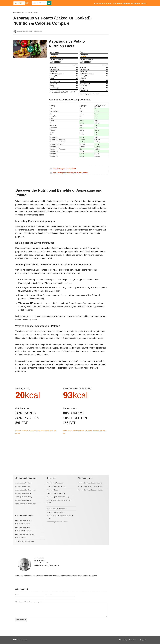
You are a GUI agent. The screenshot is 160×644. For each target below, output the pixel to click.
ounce (34, 431)
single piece (40, 431)
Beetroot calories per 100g (56, 493)
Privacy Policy (123, 640)
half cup (17, 433)
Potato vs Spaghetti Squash (25, 534)
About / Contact (133, 640)
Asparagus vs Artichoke (23, 483)
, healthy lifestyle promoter (30, 31)
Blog (114, 3)
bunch (52, 431)
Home (15, 12)
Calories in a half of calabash (56, 509)
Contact (144, 3)
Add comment (21, 620)
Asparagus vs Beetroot (23, 493)
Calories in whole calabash (56, 512)
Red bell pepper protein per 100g (58, 497)
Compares (109, 3)
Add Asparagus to (64, 169)
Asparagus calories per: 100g (23, 431)
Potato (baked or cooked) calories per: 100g (75, 431)
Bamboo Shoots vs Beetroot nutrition (90, 483)
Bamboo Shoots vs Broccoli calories (90, 486)
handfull (47, 431)
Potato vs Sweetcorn (22, 527)
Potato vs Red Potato (23, 524)
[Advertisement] (30, 82)
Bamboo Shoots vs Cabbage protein (90, 490)
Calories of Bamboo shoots (56, 486)
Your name (19, 595)
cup (55, 431)
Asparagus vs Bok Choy (24, 497)
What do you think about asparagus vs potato (29, 602)
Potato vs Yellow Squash (24, 531)
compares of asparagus (28, 504)
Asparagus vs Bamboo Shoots (26, 490)
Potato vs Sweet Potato (23, 520)
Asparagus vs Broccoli (23, 500)
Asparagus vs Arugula (23, 486)
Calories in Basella (53, 490)
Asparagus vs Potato (32, 12)
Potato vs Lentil (21, 538)
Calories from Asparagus (55, 483)
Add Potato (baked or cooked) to (70, 173)
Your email (49, 595)
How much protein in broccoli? (57, 522)
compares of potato (27, 541)
